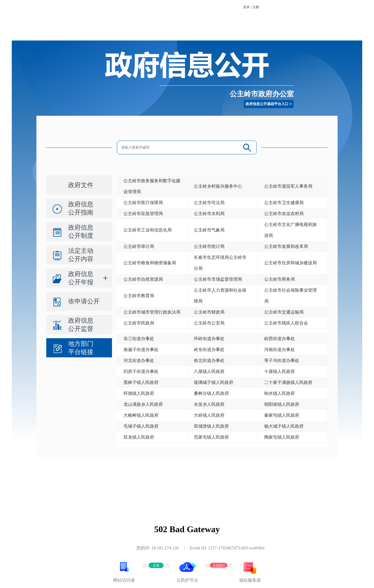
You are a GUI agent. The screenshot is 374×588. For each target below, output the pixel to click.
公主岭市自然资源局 (143, 279)
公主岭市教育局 (139, 296)
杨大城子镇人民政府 (284, 426)
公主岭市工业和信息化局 (148, 230)
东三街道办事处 (139, 339)
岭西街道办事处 (280, 339)
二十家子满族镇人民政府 (288, 382)
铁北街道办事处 (209, 360)
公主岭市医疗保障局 (143, 203)
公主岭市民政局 (139, 323)
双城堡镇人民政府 (211, 426)
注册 (256, 7)
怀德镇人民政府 (139, 393)
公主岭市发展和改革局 (286, 246)
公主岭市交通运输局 (284, 312)
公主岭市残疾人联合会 (286, 323)
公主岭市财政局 (209, 312)
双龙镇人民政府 (139, 437)
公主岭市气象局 (209, 230)
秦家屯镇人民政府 (282, 415)
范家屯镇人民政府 (211, 437)
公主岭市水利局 (209, 214)
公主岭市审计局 (139, 246)
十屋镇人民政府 (280, 371)
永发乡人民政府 (209, 404)
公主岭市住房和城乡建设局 (290, 263)
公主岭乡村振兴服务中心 (218, 186)
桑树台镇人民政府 (211, 393)
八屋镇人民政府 (209, 371)
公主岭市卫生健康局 (284, 203)
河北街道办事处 (139, 360)
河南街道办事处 (280, 350)
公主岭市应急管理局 (143, 214)
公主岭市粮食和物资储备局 (150, 263)
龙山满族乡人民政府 (143, 404)
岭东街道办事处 (209, 350)
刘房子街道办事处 (141, 371)
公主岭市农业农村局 (284, 214)
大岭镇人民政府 (209, 415)
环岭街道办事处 (209, 339)
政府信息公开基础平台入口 (267, 104)
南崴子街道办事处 (141, 350)
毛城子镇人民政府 (141, 426)
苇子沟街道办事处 (282, 360)
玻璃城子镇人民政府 (214, 382)
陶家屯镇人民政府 (282, 437)
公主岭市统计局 (209, 246)
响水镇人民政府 (280, 393)
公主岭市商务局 (280, 279)
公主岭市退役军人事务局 (288, 186)
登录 (246, 7)
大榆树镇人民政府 (141, 415)
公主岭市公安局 (209, 323)
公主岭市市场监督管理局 (218, 279)
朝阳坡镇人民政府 (282, 404)
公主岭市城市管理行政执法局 (152, 312)
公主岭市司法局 (209, 203)
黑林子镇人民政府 (141, 382)
